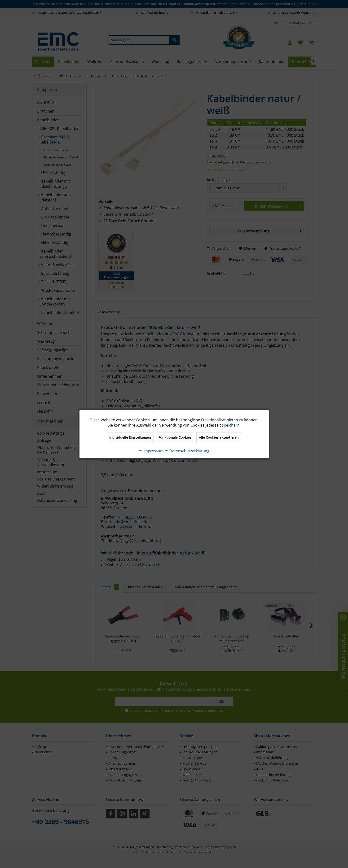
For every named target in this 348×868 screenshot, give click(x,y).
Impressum (151, 451)
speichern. (231, 425)
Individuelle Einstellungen (130, 437)
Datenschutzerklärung (187, 451)
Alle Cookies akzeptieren (219, 437)
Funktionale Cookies (175, 437)
